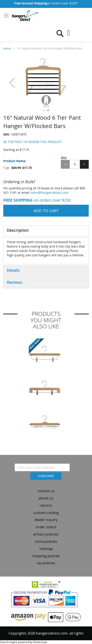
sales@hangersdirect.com (50, 193)
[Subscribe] (46, 476)
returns (46, 505)
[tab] (46, 231)
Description (18, 230)
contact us (46, 491)
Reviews (15, 282)
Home (7, 48)
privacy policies (46, 534)
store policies (46, 541)
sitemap (46, 549)
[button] (12, 83)
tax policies (46, 563)
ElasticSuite (40, 642)
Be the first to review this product (33, 142)
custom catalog (46, 513)
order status (46, 527)
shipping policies (46, 556)
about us (46, 498)
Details (13, 270)
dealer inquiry (46, 520)
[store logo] (25, 16)
